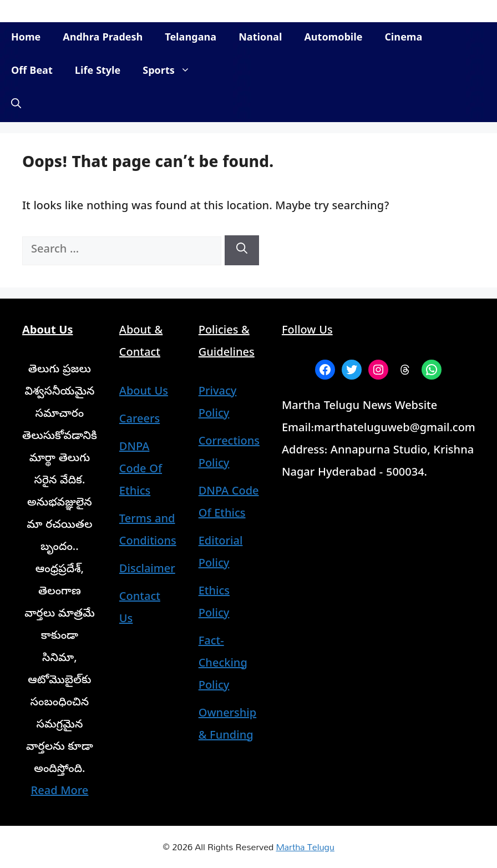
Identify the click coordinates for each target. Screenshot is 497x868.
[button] (16, 105)
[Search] (242, 250)
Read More (60, 792)
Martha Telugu (305, 847)
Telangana (191, 39)
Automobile (333, 39)
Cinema (403, 39)
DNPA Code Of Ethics (141, 470)
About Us (144, 393)
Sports (172, 72)
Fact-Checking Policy (223, 665)
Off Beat (32, 72)
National (260, 39)
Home (26, 39)
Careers (140, 420)
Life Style (98, 72)
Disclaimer (147, 570)
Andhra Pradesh (103, 39)
